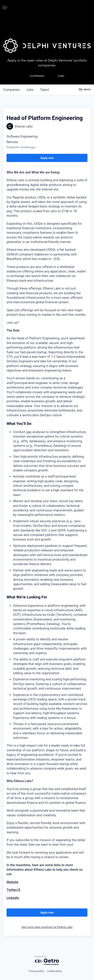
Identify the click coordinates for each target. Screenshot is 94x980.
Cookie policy (55, 971)
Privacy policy (36, 971)
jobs (30, 90)
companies (12, 90)
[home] (47, 7)
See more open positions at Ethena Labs (47, 927)
